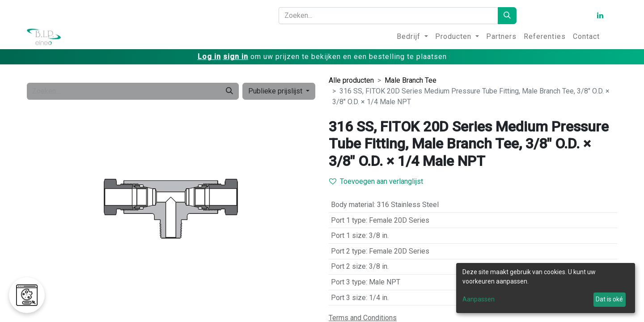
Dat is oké (609, 299)
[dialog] (546, 288)
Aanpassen (479, 299)
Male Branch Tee (411, 80)
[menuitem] (412, 37)
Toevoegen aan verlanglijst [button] (376, 181)
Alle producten (351, 80)
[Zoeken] (507, 16)
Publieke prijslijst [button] (276, 91)
